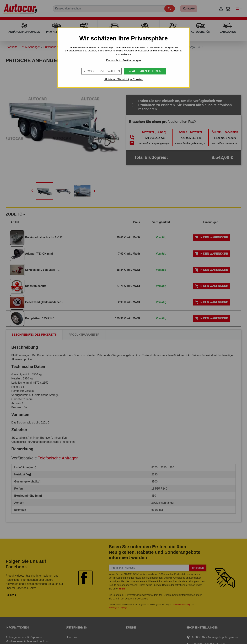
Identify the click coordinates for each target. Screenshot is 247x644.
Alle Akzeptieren (145, 71)
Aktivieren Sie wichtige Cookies (124, 79)
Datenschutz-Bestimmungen (124, 60)
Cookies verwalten (101, 71)
